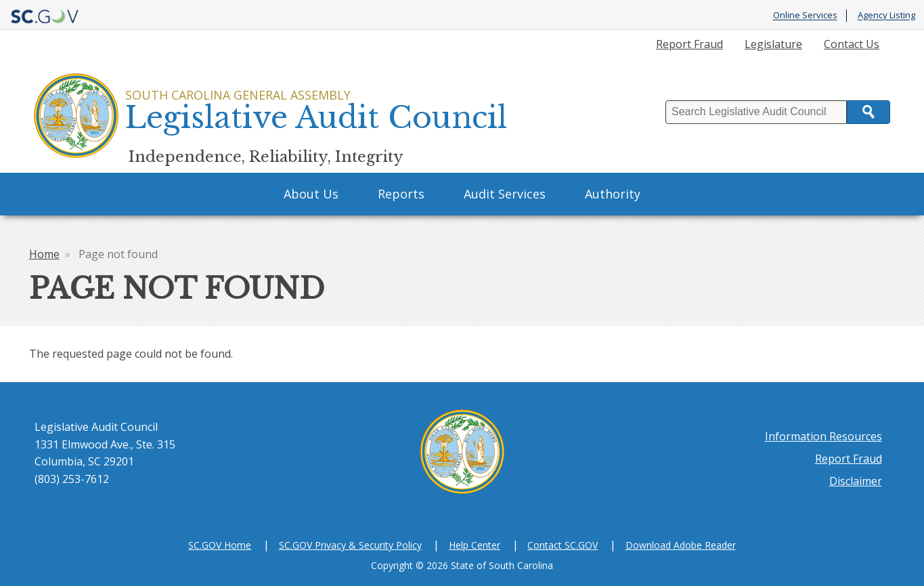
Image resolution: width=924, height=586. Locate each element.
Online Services (805, 16)
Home (44, 254)
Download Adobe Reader (681, 545)
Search (868, 112)
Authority (613, 194)
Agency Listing (886, 16)
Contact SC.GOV (563, 545)
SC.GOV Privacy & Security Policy (350, 545)
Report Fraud (689, 44)
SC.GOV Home (220, 545)
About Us (311, 194)
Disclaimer (856, 481)
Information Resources (823, 436)
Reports (401, 194)
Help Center (475, 545)
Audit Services (505, 194)
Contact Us (852, 44)
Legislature (773, 44)
